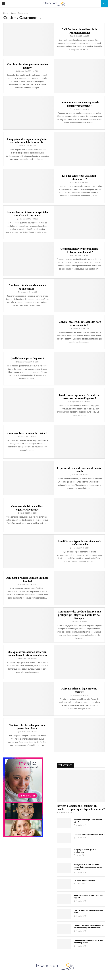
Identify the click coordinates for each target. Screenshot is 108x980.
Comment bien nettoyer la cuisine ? (27, 433)
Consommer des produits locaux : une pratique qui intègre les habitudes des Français (79, 615)
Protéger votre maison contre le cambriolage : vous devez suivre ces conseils (88, 867)
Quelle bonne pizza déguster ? (27, 358)
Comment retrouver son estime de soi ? (89, 835)
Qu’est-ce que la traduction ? (85, 880)
